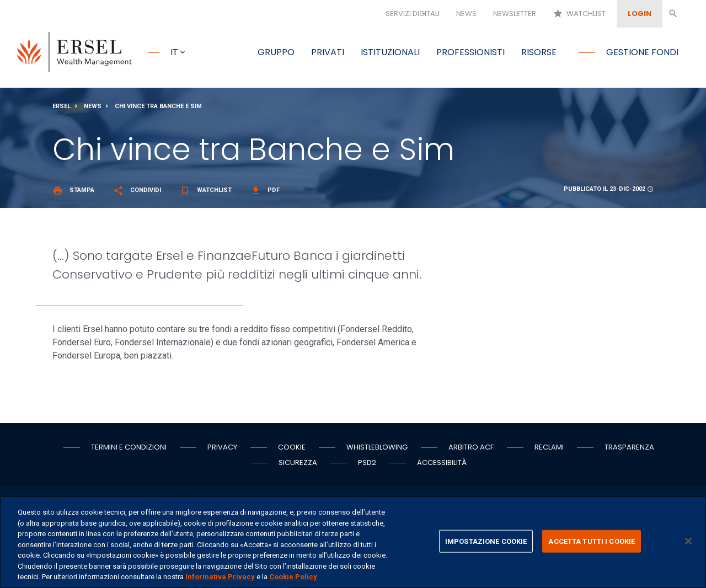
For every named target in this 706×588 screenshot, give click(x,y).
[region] (353, 542)
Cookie (292, 448)
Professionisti (470, 52)
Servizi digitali (413, 14)
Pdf (265, 191)
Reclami (549, 448)
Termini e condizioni (129, 448)
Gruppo (276, 52)
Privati (328, 52)
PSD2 (367, 463)
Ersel (61, 107)
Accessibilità (442, 463)
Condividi (137, 191)
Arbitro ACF (471, 448)
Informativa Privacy (220, 577)
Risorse (539, 52)
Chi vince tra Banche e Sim (158, 107)
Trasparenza (629, 448)
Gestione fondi (642, 52)
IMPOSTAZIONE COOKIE (486, 541)
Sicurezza (298, 463)
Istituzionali (390, 52)
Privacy (222, 448)
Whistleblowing (377, 448)
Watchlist (579, 14)
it (174, 52)
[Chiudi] (688, 541)
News (466, 14)
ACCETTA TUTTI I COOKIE (592, 541)
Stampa (73, 191)
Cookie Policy (293, 577)
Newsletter (515, 14)
